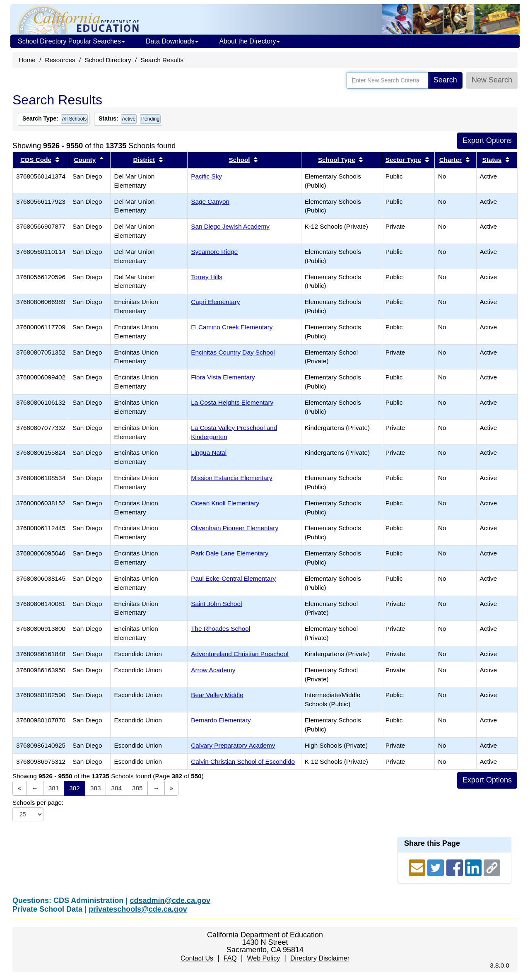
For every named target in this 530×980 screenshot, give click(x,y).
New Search (492, 80)
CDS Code (36, 160)
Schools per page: (38, 803)
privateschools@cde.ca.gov (138, 909)
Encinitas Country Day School (233, 352)
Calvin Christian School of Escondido (243, 762)
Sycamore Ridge (214, 252)
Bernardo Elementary (221, 720)
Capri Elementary (215, 302)
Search (445, 80)
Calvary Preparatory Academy (233, 745)
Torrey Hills (207, 277)
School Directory (108, 60)
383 (96, 788)
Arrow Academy (213, 670)
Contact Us (197, 958)
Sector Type (403, 160)
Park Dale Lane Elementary (230, 553)
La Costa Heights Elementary (232, 402)
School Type (337, 160)
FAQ (230, 958)
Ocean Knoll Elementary (225, 503)
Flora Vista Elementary (223, 377)
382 (75, 788)
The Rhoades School (220, 629)
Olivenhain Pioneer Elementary (235, 528)
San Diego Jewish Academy (230, 226)
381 (54, 788)
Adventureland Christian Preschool (240, 654)
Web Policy (263, 958)
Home (27, 60)
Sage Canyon (210, 202)
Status (492, 160)
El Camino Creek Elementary (232, 327)
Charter (450, 160)
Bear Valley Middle (217, 695)
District (144, 160)
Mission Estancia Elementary (231, 478)
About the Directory (249, 41)
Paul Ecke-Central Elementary (233, 578)
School (240, 160)
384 (116, 788)
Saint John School (216, 604)
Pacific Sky (206, 176)
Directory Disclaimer (320, 958)
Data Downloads (172, 41)
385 (137, 788)
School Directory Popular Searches (71, 41)
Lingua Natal (209, 453)
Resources (60, 60)
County (85, 160)
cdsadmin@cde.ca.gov (170, 900)
